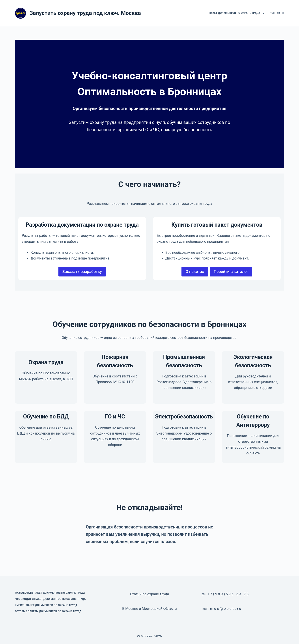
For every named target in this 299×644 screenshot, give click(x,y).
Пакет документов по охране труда (237, 13)
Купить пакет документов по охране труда (46, 605)
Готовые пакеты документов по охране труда (48, 611)
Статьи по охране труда (150, 594)
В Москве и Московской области (149, 609)
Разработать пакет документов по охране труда (50, 593)
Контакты (277, 13)
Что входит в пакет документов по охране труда (50, 599)
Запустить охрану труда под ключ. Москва (85, 13)
